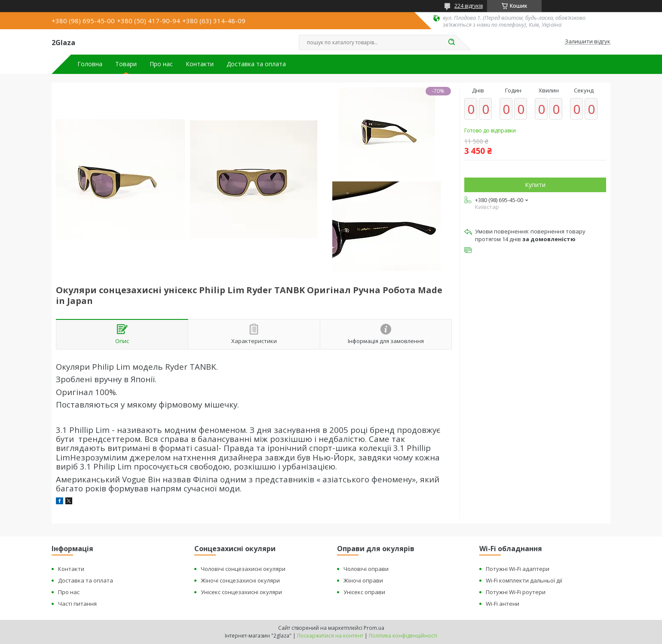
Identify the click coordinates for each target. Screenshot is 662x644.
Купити (535, 185)
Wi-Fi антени (503, 604)
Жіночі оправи (363, 580)
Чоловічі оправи (366, 569)
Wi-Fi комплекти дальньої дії (524, 580)
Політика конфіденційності (403, 636)
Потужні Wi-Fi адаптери (518, 569)
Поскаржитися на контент (330, 636)
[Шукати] (451, 43)
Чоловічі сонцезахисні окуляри (243, 569)
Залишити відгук (588, 42)
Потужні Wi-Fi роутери (516, 592)
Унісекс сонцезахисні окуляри (241, 592)
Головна (90, 64)
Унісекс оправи (364, 592)
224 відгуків (469, 6)
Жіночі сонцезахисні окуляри (240, 580)
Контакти (200, 64)
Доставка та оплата (256, 64)
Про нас (161, 64)
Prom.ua (374, 628)
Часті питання (77, 604)
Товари (126, 64)
